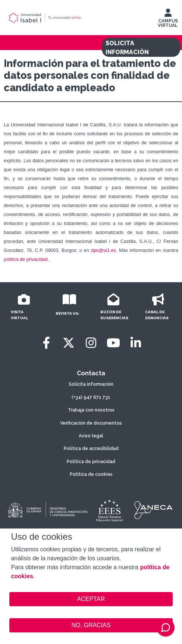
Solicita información (91, 384)
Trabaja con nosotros (91, 410)
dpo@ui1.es (103, 250)
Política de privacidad (91, 462)
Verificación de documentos (91, 423)
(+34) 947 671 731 (91, 397)
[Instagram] (91, 343)
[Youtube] (113, 343)
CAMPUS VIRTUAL (168, 20)
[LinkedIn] (136, 343)
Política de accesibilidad (91, 449)
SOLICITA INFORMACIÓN (127, 48)
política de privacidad (26, 259)
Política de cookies (91, 474)
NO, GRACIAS (91, 625)
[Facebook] (46, 343)
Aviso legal (91, 436)
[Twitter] (69, 343)
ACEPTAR (91, 599)
